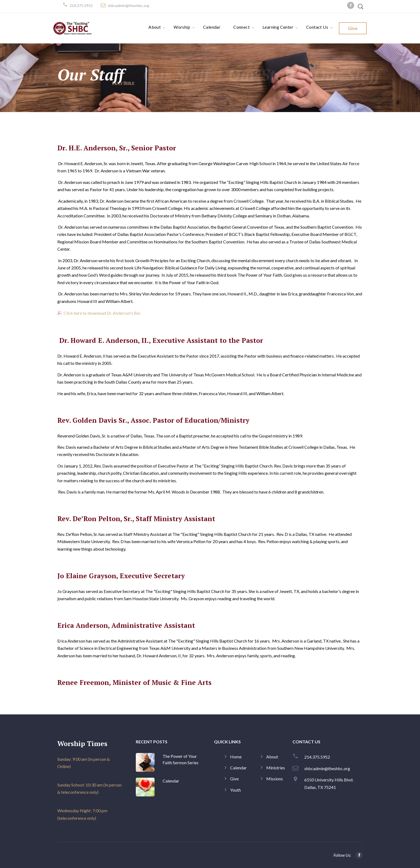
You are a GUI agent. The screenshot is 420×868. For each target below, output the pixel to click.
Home (236, 757)
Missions (275, 779)
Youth (235, 790)
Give (353, 28)
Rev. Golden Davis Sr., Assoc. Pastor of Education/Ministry (153, 420)
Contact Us (317, 27)
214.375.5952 (81, 5)
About (155, 27)
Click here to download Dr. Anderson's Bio (102, 313)
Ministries (276, 768)
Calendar (212, 27)
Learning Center (278, 27)
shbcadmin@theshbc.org (128, 5)
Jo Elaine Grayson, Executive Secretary (121, 576)
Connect (241, 27)
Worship (182, 27)
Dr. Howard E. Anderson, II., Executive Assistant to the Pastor (161, 340)
